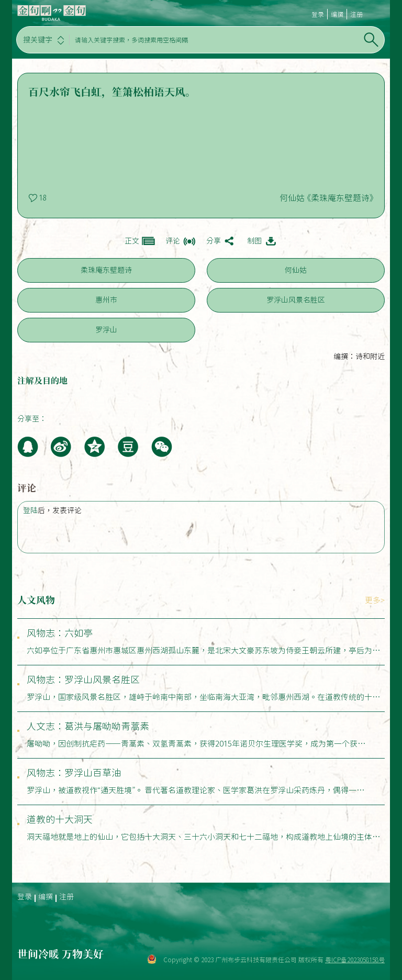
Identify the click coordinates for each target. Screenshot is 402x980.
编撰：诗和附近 (359, 357)
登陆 (30, 510)
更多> (375, 600)
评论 (173, 241)
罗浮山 (106, 330)
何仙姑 (296, 270)
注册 (356, 14)
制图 (254, 241)
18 (42, 198)
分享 (214, 241)
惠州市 (106, 300)
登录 (318, 14)
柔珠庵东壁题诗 (106, 270)
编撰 (337, 14)
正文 (132, 241)
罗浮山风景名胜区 (296, 300)
